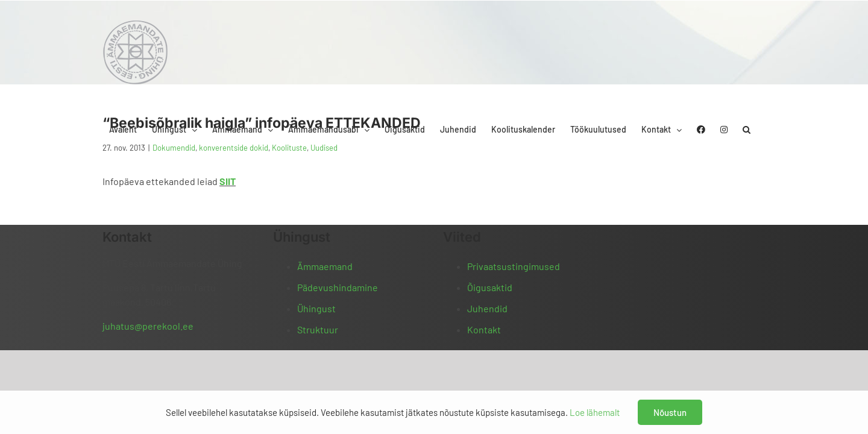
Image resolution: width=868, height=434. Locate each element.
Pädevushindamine (338, 287)
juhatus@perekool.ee (148, 326)
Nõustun (670, 412)
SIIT (228, 181)
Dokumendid (174, 148)
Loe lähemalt (595, 412)
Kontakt (484, 329)
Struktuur (318, 329)
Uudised (324, 148)
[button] (762, 26)
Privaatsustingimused (514, 266)
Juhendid (487, 308)
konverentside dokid (234, 148)
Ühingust (316, 308)
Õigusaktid (490, 287)
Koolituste (289, 148)
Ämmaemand (325, 266)
